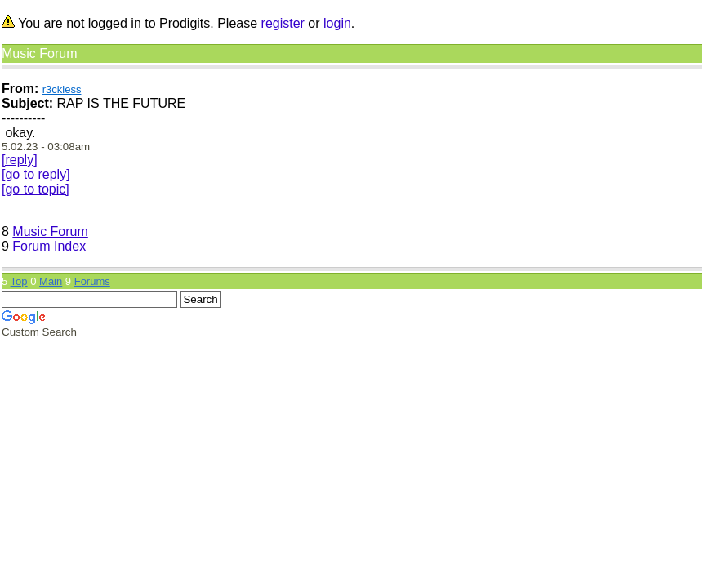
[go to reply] (36, 174)
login (337, 23)
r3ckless (62, 89)
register (283, 23)
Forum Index (49, 246)
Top (19, 281)
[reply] (20, 160)
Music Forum (50, 232)
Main (51, 281)
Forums (92, 281)
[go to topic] (36, 189)
